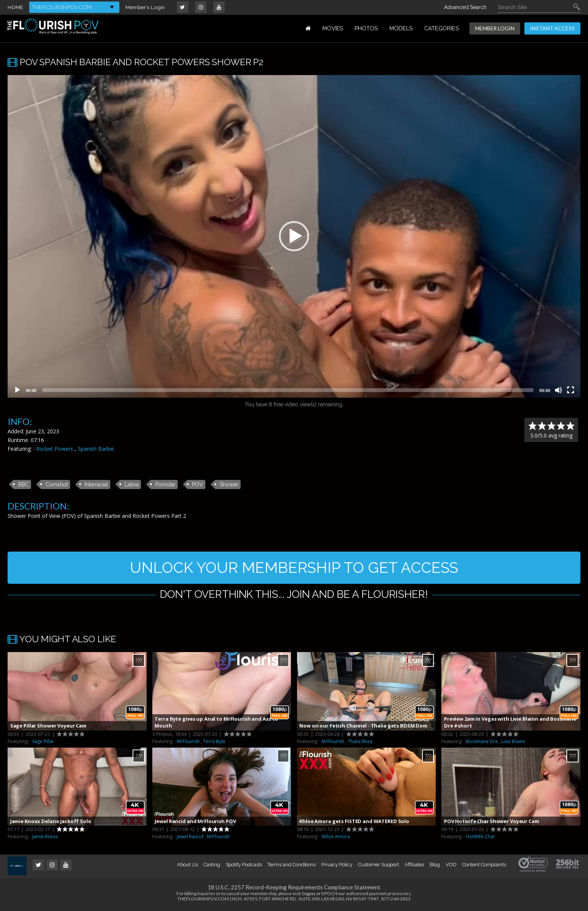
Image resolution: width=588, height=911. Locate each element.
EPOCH (329, 895)
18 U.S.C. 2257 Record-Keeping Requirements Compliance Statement (294, 889)
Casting (212, 866)
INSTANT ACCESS (552, 28)
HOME (15, 7)
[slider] (288, 390)
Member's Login (145, 7)
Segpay (309, 895)
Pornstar (165, 485)
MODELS (401, 28)
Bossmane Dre (482, 743)
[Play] (17, 390)
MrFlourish (188, 743)
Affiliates (414, 866)
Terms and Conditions (292, 866)
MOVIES (333, 28)
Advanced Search (465, 7)
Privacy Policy (337, 866)
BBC (23, 485)
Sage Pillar (43, 743)
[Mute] (558, 390)
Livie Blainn (513, 743)
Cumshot (57, 485)
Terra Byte (214, 743)
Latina (132, 485)
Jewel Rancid (190, 839)
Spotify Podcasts (244, 866)
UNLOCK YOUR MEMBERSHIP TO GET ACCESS (294, 568)
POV (198, 485)
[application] (294, 236)
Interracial (96, 485)
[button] (294, 236)
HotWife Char (480, 839)
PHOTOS (366, 28)
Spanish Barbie (96, 449)
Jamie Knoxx (45, 839)
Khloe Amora (336, 839)
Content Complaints (484, 866)
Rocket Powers (55, 449)
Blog (435, 866)
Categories (442, 28)
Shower (229, 485)
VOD (451, 866)
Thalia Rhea (360, 743)
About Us (187, 866)
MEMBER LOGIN (495, 28)
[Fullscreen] (571, 390)
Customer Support (378, 866)
